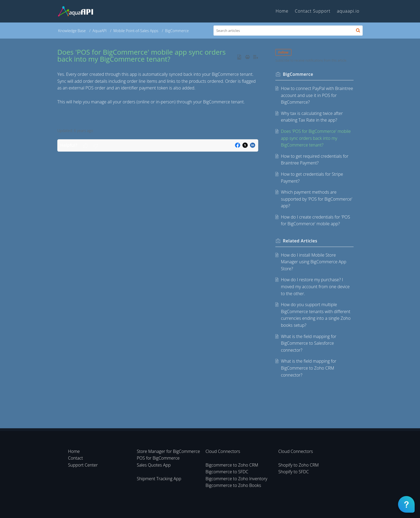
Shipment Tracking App (159, 479)
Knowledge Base (72, 31)
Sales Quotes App (154, 465)
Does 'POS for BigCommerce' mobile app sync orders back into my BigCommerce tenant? (316, 138)
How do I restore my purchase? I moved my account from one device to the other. (315, 286)
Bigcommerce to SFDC (227, 472)
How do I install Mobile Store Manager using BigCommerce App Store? (314, 262)
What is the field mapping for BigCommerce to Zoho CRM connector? (309, 368)
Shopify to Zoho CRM (299, 465)
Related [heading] (300, 241)
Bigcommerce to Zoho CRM (232, 465)
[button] (358, 31)
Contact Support (313, 11)
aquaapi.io (348, 11)
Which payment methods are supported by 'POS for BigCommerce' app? (317, 199)
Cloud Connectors (223, 451)
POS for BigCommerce (158, 458)
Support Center (83, 465)
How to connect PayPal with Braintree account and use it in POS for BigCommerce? (317, 95)
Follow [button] (283, 52)
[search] (288, 31)
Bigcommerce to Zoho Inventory (236, 479)
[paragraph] (158, 88)
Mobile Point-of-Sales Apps (136, 31)
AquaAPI (100, 31)
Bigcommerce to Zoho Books (233, 485)
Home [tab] (282, 11)
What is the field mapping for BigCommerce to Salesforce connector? (309, 343)
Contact (76, 458)
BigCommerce (177, 31)
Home (74, 451)
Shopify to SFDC (294, 472)
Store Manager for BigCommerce (168, 451)
